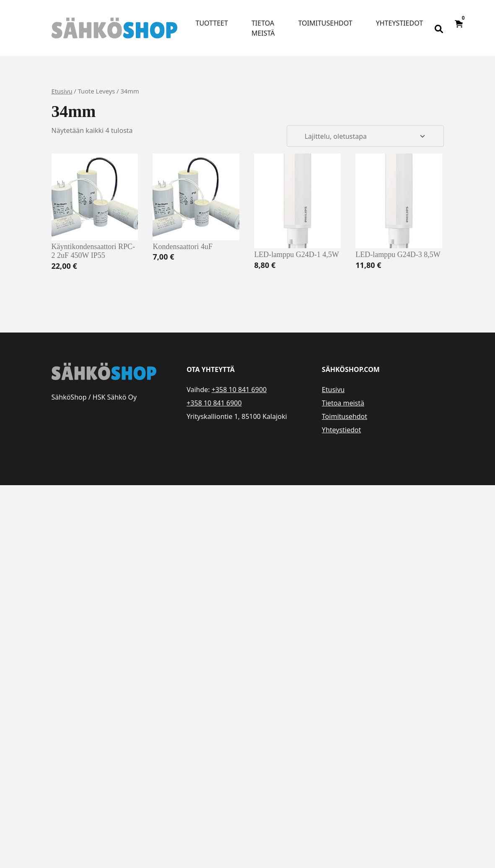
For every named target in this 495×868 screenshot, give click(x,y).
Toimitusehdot (325, 23)
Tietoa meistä (263, 28)
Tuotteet (212, 23)
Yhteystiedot (399, 23)
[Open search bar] (439, 28)
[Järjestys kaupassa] (365, 136)
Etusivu (62, 91)
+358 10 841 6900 (239, 390)
